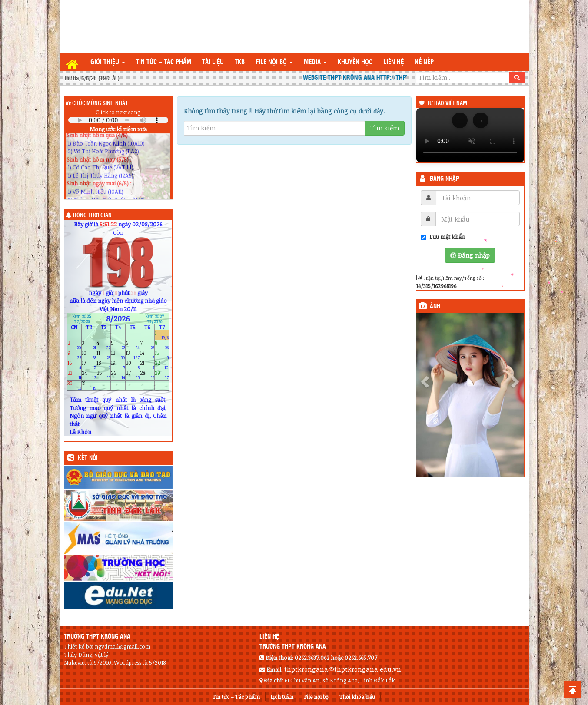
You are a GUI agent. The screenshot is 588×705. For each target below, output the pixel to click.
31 (89, 385)
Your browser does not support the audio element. (118, 120)
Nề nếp (424, 62)
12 (118, 355)
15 (162, 355)
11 (104, 355)
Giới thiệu (108, 62)
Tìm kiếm (385, 128)
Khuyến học (355, 62)
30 (75, 385)
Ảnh (435, 307)
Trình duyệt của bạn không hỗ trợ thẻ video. (470, 135)
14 (147, 355)
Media (315, 62)
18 (104, 365)
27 (133, 375)
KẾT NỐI (88, 458)
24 (89, 375)
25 (104, 375)
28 (147, 375)
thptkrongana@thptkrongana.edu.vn (343, 669)
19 (118, 365)
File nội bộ (274, 62)
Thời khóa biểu (357, 697)
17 (89, 365)
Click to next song (118, 112)
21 (147, 365)
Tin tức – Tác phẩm (164, 62)
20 (133, 365)
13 (133, 355)
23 (75, 375)
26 (118, 375)
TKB (240, 62)
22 (162, 365)
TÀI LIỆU (213, 62)
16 (75, 365)
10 (89, 355)
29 (162, 375)
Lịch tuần (282, 697)
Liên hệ (394, 62)
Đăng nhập (445, 179)
